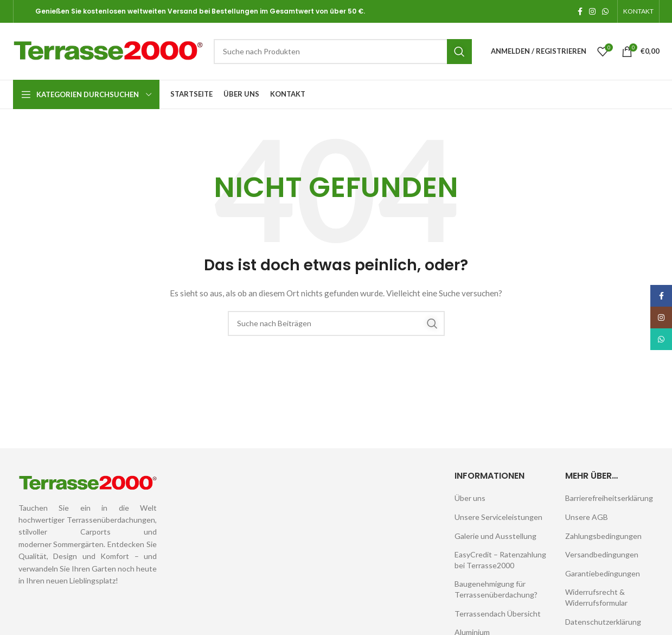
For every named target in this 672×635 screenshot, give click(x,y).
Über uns (470, 498)
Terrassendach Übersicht (498, 614)
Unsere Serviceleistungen (498, 517)
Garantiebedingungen (603, 573)
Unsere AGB (587, 517)
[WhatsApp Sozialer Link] (605, 11)
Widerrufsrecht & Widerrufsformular (596, 597)
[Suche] (343, 52)
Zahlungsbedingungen (603, 536)
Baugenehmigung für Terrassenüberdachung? (496, 589)
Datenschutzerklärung (603, 622)
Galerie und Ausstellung (495, 536)
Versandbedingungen (602, 554)
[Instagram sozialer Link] (592, 11)
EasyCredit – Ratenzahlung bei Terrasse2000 (500, 560)
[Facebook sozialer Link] (580, 11)
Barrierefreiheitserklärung (609, 498)
